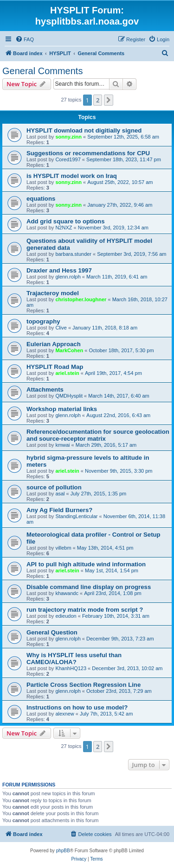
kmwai (62, 445)
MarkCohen (69, 350)
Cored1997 (68, 159)
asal (60, 494)
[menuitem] (25, 39)
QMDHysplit (69, 396)
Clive (61, 328)
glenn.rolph (68, 277)
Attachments (45, 390)
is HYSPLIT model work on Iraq (72, 176)
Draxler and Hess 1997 (59, 270)
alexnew (64, 714)
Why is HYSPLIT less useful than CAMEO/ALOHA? (74, 659)
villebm (63, 548)
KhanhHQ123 (71, 668)
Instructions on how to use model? (77, 707)
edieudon (66, 616)
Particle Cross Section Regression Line (84, 685)
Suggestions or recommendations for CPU (88, 153)
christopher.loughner (81, 299)
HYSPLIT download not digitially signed (84, 130)
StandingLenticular (76, 516)
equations (41, 199)
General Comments (42, 71)
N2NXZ (64, 228)
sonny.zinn (68, 137)
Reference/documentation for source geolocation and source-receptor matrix (98, 435)
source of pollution (54, 487)
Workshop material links (62, 409)
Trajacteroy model (53, 293)
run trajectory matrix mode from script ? (85, 610)
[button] (109, 100)
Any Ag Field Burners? (59, 510)
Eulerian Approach (54, 344)
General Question (52, 632)
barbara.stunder (73, 254)
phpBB (63, 851)
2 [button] (98, 100)
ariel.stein (67, 373)
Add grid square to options (66, 221)
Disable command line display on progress (89, 587)
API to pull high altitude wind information (86, 564)
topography (43, 321)
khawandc (67, 593)
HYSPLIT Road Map (55, 367)
